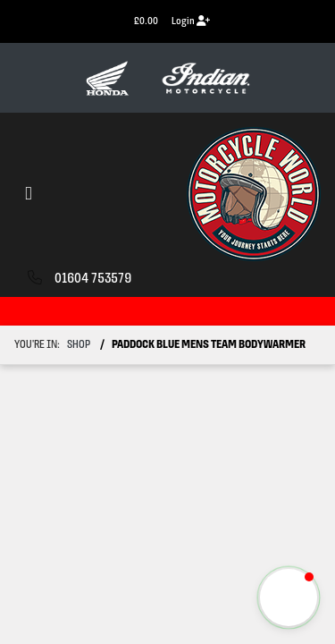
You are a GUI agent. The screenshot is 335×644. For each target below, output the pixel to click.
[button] (289, 597)
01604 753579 (93, 279)
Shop (79, 345)
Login (191, 21)
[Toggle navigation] (29, 195)
